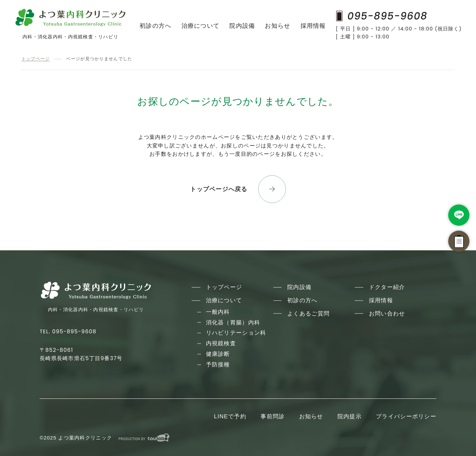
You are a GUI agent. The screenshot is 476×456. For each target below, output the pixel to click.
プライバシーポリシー (406, 416)
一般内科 (218, 312)
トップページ (36, 59)
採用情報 (313, 26)
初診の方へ (155, 26)
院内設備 (242, 26)
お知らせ (278, 26)
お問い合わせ (387, 314)
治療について (201, 26)
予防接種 (218, 365)
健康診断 (218, 354)
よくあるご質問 (308, 314)
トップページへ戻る (219, 189)
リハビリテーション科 (236, 333)
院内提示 (350, 416)
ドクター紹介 (387, 287)
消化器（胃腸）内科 (233, 323)
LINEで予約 (230, 416)
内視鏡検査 (221, 343)
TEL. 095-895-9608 (68, 332)
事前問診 (273, 416)
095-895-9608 (382, 16)
